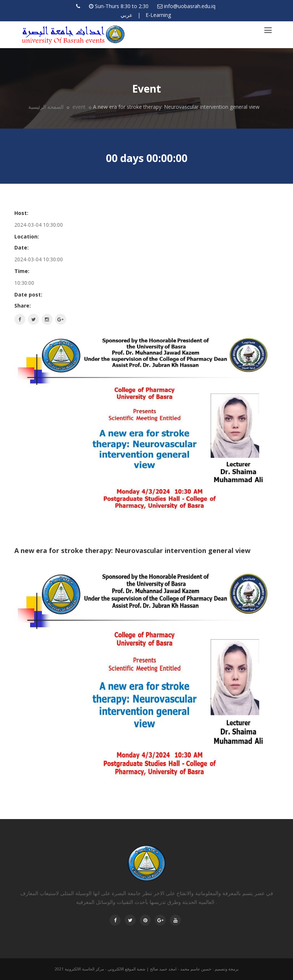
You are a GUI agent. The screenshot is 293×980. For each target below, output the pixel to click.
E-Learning (158, 15)
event (78, 107)
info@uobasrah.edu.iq (190, 6)
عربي (126, 15)
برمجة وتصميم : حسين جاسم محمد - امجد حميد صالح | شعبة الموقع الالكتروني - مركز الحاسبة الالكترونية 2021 (147, 969)
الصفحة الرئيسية (46, 107)
